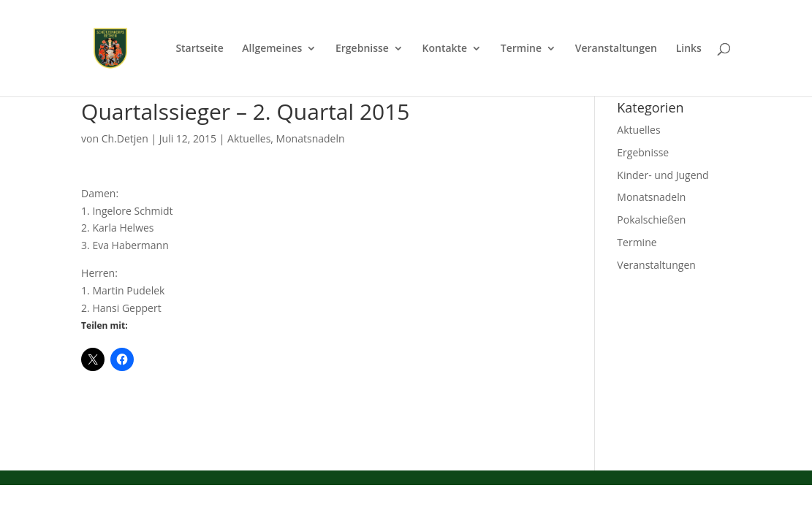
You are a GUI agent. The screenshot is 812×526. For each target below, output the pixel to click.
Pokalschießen (651, 220)
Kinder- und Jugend (663, 175)
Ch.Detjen (125, 138)
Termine (521, 49)
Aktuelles (249, 138)
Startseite (199, 49)
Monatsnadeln (311, 138)
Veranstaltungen (616, 49)
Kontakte (445, 49)
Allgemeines (272, 49)
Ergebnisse (362, 49)
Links (689, 49)
